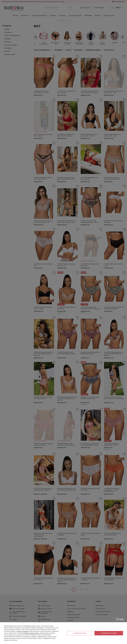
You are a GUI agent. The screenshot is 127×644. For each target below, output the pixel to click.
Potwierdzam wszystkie (109, 633)
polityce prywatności (23, 631)
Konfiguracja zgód (80, 633)
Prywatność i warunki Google (30, 633)
